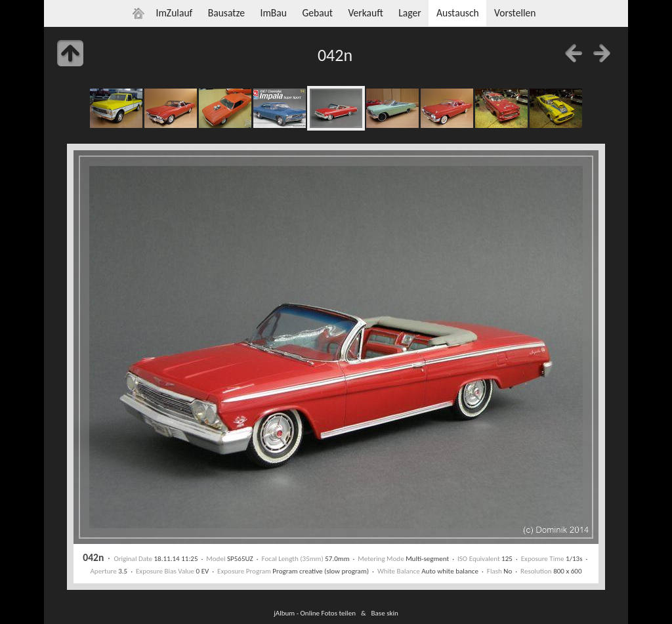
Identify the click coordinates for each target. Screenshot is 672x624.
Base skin (385, 613)
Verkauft (365, 13)
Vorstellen (515, 13)
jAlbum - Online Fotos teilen (315, 613)
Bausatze (226, 13)
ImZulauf (174, 13)
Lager (409, 13)
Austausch (458, 13)
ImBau (273, 13)
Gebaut (317, 13)
